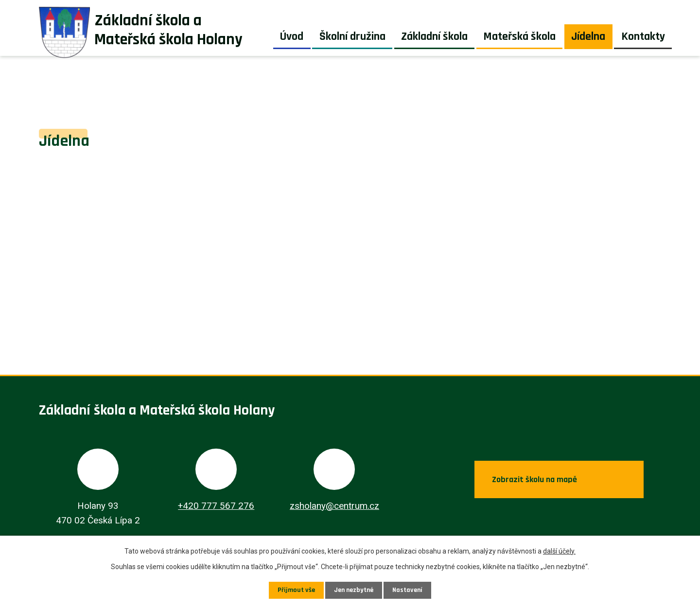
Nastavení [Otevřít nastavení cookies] (407, 590)
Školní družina (352, 36)
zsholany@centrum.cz (334, 506)
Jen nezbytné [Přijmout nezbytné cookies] (354, 590)
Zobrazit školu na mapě (534, 479)
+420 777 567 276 (216, 506)
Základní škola (434, 36)
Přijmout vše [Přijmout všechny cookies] (296, 590)
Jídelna (588, 36)
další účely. (559, 551)
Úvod (292, 36)
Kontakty (643, 36)
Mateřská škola (519, 36)
